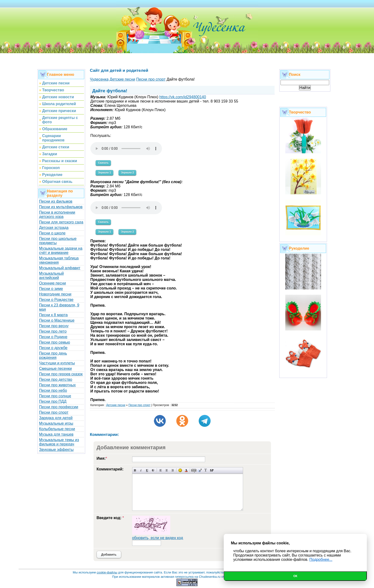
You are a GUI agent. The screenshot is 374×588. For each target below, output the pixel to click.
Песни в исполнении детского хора (57, 214)
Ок (295, 576)
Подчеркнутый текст (147, 470)
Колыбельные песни (57, 429)
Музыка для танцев (56, 434)
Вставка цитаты (200, 470)
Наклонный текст (141, 470)
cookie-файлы (107, 572)
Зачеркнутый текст (153, 470)
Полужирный (135, 470)
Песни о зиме (51, 289)
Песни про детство (56, 379)
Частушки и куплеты (57, 363)
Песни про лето (53, 331)
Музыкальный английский (52, 276)
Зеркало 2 (127, 172)
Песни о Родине (53, 337)
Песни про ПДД (53, 401)
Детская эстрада (54, 228)
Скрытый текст (194, 470)
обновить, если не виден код (158, 538)
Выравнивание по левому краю (161, 470)
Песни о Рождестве (56, 300)
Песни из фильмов (56, 201)
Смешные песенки (55, 369)
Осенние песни (53, 283)
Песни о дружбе (53, 348)
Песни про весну (54, 326)
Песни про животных (57, 385)
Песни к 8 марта (53, 315)
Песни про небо (53, 390)
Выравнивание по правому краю (173, 470)
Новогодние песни (55, 294)
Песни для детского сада (61, 222)
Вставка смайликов (180, 470)
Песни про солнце (55, 396)
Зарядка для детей (56, 418)
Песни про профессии (59, 407)
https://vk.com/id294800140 (183, 97)
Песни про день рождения (53, 355)
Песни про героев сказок (61, 374)
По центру (167, 470)
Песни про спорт (54, 412)
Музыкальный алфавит (60, 268)
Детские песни (116, 405)
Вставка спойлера (212, 470)
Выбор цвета (186, 470)
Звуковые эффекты (56, 450)
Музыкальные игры (56, 423)
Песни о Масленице (57, 320)
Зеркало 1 (104, 172)
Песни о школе (52, 233)
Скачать (103, 163)
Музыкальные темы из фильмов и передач (59, 442)
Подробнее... (321, 560)
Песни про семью (55, 342)
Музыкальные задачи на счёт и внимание (61, 250)
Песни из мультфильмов (61, 207)
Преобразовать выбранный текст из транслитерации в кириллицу (206, 470)
